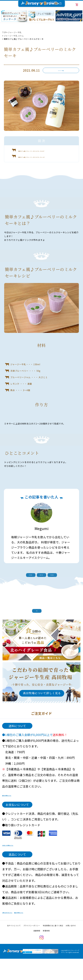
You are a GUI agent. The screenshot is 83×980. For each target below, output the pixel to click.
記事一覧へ (41, 590)
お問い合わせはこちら (17, 934)
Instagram (41, 960)
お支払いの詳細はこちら (18, 867)
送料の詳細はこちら (15, 817)
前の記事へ (21, 590)
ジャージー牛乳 (15, 32)
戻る (41, 628)
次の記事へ (62, 590)
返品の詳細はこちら (48, 934)
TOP (4, 32)
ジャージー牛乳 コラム (14, 36)
